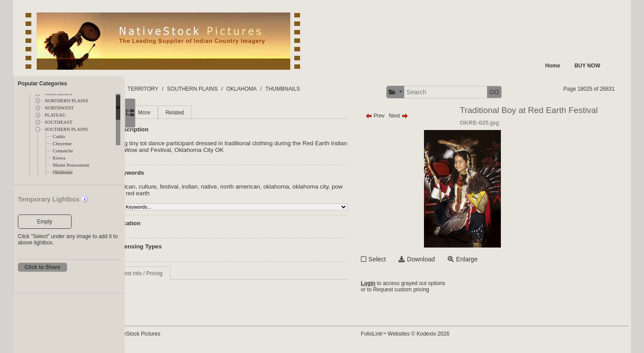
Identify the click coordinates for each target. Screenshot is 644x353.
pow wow (185, 193)
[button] (424, 92)
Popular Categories (42, 84)
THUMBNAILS (343, 89)
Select (405, 259)
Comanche (63, 151)
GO (522, 92)
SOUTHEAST (59, 122)
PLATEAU (55, 115)
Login (396, 283)
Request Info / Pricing (187, 273)
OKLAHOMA (302, 89)
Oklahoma (63, 172)
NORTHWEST (59, 108)
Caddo (59, 137)
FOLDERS (167, 89)
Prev (403, 116)
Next (427, 116)
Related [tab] (225, 113)
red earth (212, 193)
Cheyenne (62, 144)
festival (219, 187)
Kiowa (59, 158)
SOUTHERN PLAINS (66, 129)
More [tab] (194, 113)
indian (240, 187)
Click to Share (42, 267)
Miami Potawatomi (71, 165)
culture (198, 187)
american (173, 187)
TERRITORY (204, 89)
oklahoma (326, 187)
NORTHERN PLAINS (66, 101)
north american (290, 187)
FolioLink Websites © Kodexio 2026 (433, 334)
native (259, 187)
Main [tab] (167, 113)
